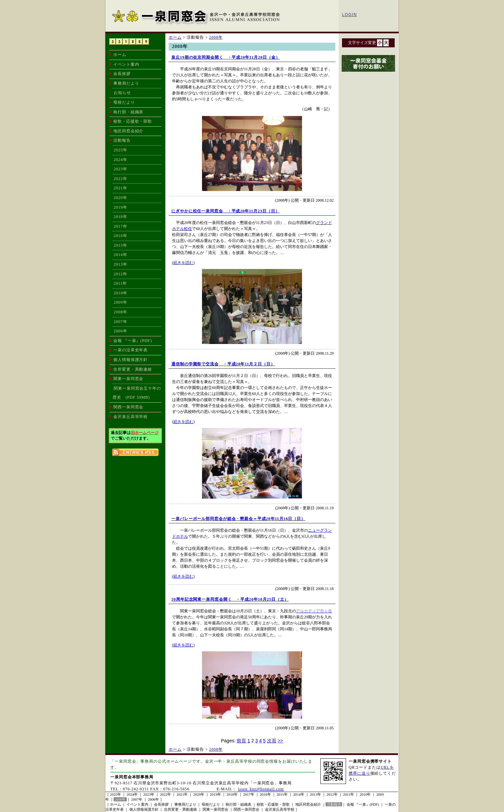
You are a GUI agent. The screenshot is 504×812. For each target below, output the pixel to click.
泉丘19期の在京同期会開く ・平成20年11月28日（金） (225, 57)
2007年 (120, 322)
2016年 (120, 236)
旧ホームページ (145, 433)
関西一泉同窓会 (128, 407)
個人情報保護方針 (130, 360)
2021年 (120, 188)
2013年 (120, 264)
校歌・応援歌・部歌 (133, 121)
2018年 (120, 217)
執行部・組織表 (128, 112)
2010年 (120, 293)
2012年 (120, 274)
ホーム (120, 55)
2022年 (120, 179)
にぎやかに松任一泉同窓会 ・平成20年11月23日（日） (225, 211)
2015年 (120, 245)
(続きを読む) (183, 263)
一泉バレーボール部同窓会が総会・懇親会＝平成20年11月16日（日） (238, 519)
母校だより (124, 102)
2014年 (120, 255)
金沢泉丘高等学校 (130, 417)
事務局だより (126, 83)
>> (280, 741)
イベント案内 (126, 64)
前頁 (241, 741)
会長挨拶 (122, 74)
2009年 (120, 302)
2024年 (120, 160)
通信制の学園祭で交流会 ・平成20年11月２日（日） (223, 364)
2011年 (120, 283)
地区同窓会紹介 (128, 131)
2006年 (120, 331)
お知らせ (122, 93)
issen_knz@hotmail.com (261, 789)
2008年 (120, 312)
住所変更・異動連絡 (133, 369)
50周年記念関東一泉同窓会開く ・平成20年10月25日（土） (230, 599)
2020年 (120, 198)
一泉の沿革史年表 (130, 350)
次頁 (272, 741)
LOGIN (349, 15)
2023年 (120, 169)
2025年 (120, 150)
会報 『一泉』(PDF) (133, 341)
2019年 (120, 207)
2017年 (120, 226)
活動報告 (334, 804)
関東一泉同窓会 (128, 379)
